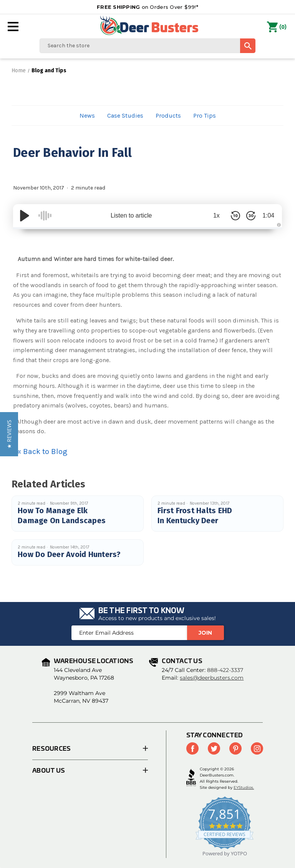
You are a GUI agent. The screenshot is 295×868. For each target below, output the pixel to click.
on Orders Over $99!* (147, 7)
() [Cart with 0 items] (277, 27)
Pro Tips (205, 116)
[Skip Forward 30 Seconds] (247, 216)
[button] (9, 434)
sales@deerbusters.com (212, 678)
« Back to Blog (42, 451)
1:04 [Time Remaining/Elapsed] (266, 215)
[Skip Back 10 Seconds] (232, 216)
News (87, 116)
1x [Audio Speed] (213, 215)
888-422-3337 (225, 670)
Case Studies (125, 116)
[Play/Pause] (25, 216)
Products (168, 116)
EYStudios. (244, 787)
